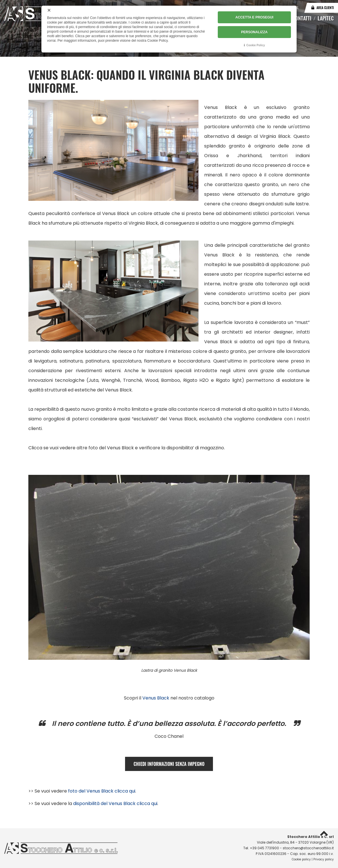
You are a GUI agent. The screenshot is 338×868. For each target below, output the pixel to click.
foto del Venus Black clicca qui (102, 791)
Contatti (302, 18)
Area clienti (325, 8)
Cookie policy (301, 859)
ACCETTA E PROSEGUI (254, 17)
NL (297, 8)
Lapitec (326, 18)
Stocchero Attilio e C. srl (310, 837)
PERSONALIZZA (254, 32)
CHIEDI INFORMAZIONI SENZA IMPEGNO (169, 764)
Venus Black (156, 698)
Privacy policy (324, 859)
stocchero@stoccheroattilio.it (308, 848)
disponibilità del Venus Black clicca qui (115, 803)
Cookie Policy (256, 45)
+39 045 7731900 (264, 848)
